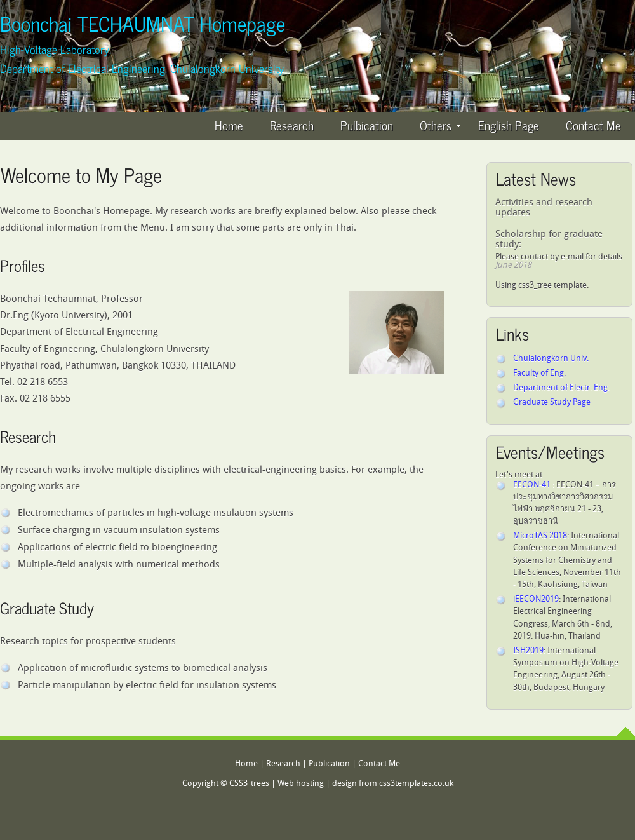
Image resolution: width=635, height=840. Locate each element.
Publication (329, 764)
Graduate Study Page (552, 403)
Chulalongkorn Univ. (551, 359)
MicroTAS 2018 (540, 536)
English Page (509, 125)
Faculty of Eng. (539, 373)
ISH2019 (528, 651)
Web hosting (301, 784)
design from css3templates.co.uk (393, 784)
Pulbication (367, 125)
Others (440, 125)
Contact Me (593, 125)
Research (292, 125)
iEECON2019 (536, 600)
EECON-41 (533, 485)
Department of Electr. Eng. (561, 388)
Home (229, 125)
